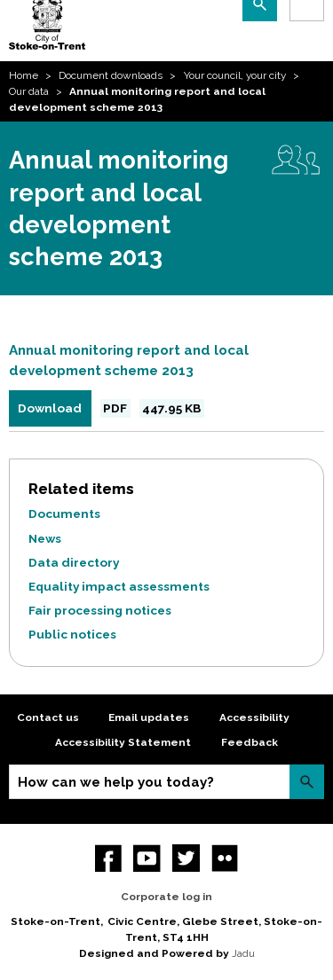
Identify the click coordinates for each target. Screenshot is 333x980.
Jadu (243, 953)
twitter (186, 858)
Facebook (109, 858)
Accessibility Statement (123, 742)
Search (307, 782)
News (45, 538)
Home (24, 75)
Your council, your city (235, 75)
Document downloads (111, 75)
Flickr (225, 858)
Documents (64, 514)
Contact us (48, 717)
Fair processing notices (100, 610)
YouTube (147, 858)
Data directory (74, 562)
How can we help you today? (116, 782)
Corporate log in (166, 897)
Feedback (250, 742)
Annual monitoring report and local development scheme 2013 (129, 361)
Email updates (149, 717)
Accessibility (254, 717)
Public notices (72, 634)
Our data (29, 91)
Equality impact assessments (119, 586)
